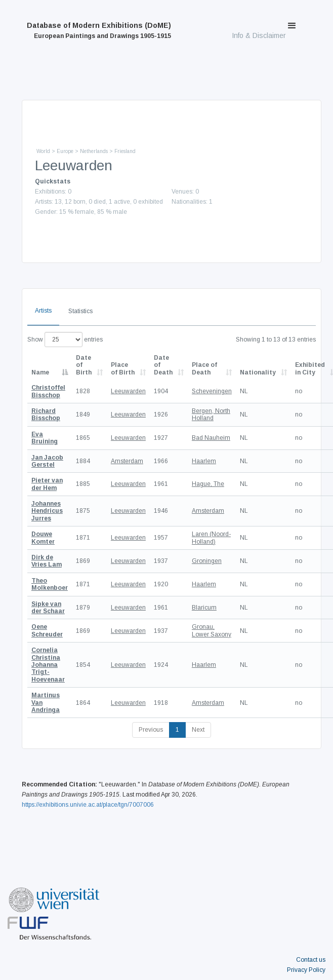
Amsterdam (127, 461)
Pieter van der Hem (47, 484)
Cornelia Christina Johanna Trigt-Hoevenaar (48, 665)
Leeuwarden (128, 391)
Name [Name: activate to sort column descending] (40, 372)
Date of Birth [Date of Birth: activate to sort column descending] (84, 365)
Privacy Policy (306, 970)
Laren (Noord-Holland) (211, 538)
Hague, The (208, 484)
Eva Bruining (45, 438)
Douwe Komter (43, 538)
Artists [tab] (43, 311)
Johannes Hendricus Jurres (47, 511)
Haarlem (204, 461)
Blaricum (204, 608)
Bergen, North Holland (211, 414)
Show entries (65, 340)
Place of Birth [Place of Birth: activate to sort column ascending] (123, 368)
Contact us (311, 960)
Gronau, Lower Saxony (212, 630)
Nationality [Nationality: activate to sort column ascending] (258, 372)
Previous (151, 730)
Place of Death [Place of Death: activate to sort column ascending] (204, 368)
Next (198, 730)
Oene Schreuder (47, 630)
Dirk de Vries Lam (47, 561)
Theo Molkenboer (50, 584)
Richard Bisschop (46, 414)
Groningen (207, 561)
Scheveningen (212, 391)
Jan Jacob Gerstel (47, 461)
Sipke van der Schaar (48, 608)
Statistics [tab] (80, 311)
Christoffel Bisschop (48, 391)
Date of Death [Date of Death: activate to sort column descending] (163, 365)
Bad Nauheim (211, 438)
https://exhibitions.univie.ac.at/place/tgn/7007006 (88, 805)
